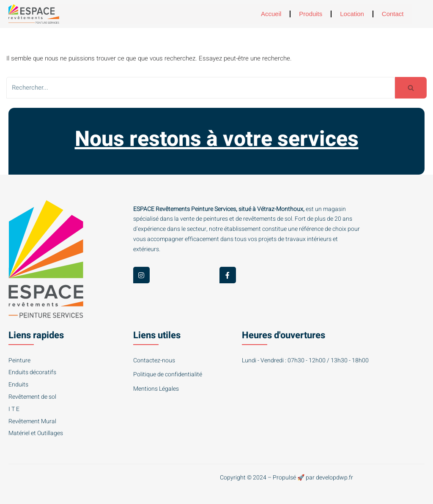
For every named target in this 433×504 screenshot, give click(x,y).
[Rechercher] (201, 88)
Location (352, 14)
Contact (393, 14)
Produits (311, 14)
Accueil (271, 14)
